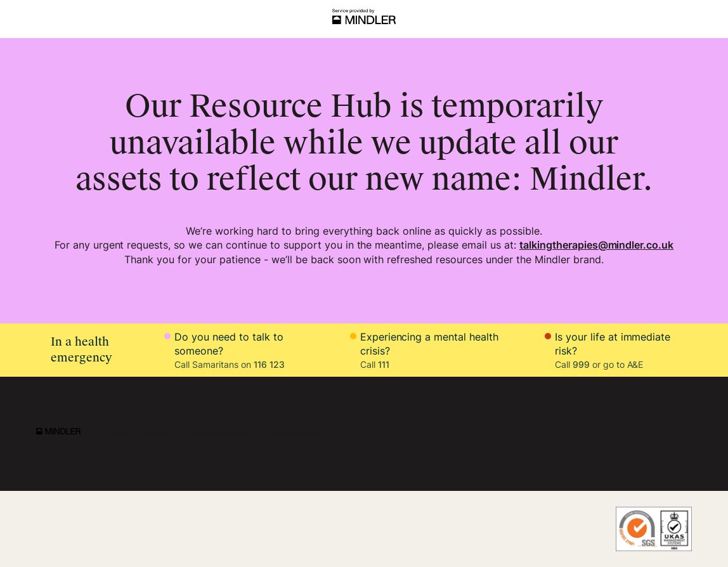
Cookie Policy (219, 433)
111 (384, 364)
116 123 (269, 364)
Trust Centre (298, 433)
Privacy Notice (136, 433)
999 (581, 364)
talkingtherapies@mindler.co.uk (596, 245)
